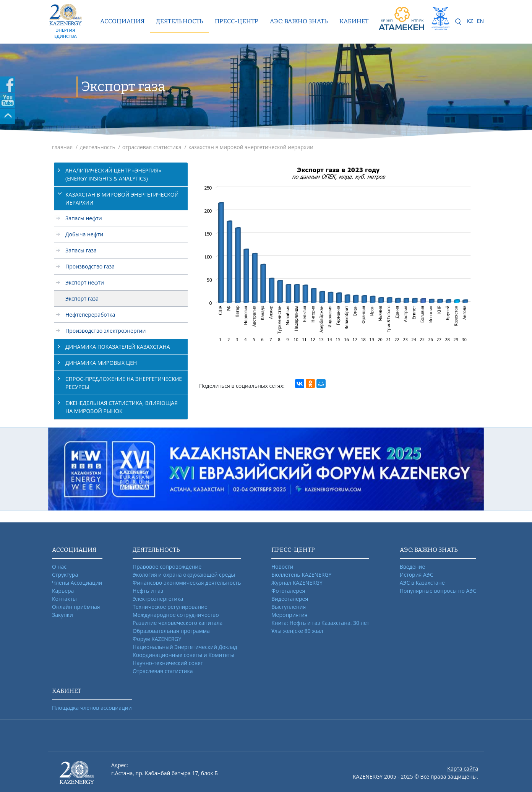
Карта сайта (463, 768)
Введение (412, 567)
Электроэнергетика (158, 599)
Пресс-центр (237, 21)
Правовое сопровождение (167, 567)
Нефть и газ (148, 591)
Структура (65, 575)
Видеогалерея (290, 599)
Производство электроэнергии (105, 331)
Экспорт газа (82, 298)
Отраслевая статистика (163, 671)
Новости (282, 567)
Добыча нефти (84, 234)
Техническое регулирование (170, 607)
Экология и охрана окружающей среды (184, 575)
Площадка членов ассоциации (92, 708)
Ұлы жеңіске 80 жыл (297, 631)
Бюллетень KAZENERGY (301, 575)
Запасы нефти (84, 218)
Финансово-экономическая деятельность (187, 583)
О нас (59, 567)
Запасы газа (81, 250)
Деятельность (180, 21)
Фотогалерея (288, 591)
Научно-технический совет (168, 663)
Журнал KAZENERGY (297, 583)
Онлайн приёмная (76, 607)
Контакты (64, 599)
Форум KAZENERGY (157, 639)
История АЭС (417, 575)
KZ (470, 21)
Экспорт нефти (85, 282)
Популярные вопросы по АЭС (438, 591)
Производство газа (90, 266)
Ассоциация (122, 21)
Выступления (289, 607)
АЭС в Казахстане (422, 583)
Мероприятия (290, 615)
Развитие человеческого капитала (178, 623)
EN (480, 21)
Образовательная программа (171, 631)
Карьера (63, 591)
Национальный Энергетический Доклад (185, 647)
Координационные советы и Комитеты (183, 655)
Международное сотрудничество (176, 615)
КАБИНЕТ (354, 21)
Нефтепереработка (90, 315)
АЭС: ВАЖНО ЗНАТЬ (299, 21)
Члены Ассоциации (77, 583)
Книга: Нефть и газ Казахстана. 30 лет (320, 623)
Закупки (62, 615)
